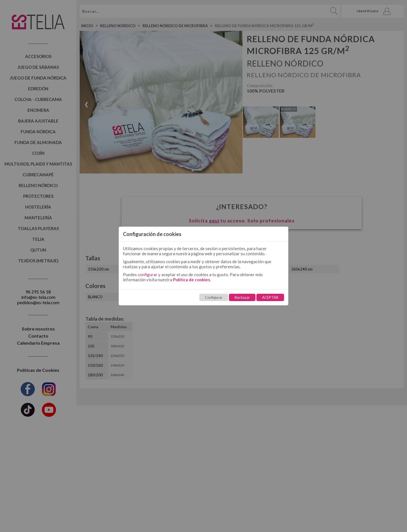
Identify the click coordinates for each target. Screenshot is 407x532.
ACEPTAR (270, 297)
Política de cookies (191, 280)
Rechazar (242, 297)
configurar (148, 274)
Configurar (214, 297)
